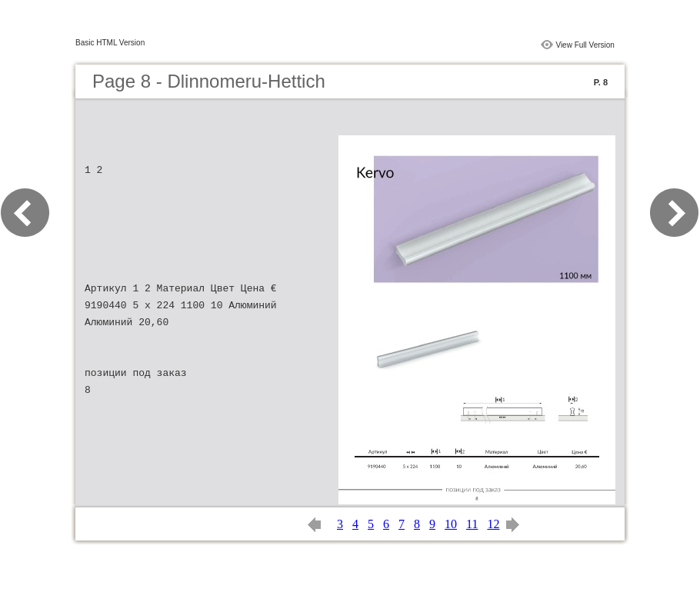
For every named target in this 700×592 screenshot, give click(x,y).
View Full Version (585, 45)
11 (472, 524)
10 (451, 524)
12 (493, 524)
